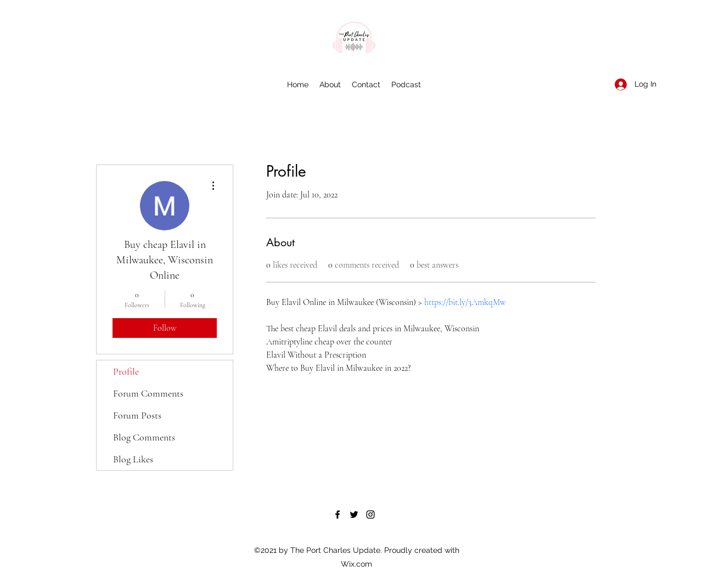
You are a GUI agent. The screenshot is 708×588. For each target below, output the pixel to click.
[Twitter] (354, 514)
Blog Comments (144, 437)
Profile (126, 371)
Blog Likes (133, 459)
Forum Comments (148, 393)
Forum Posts (137, 415)
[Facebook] (338, 514)
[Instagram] (370, 514)
